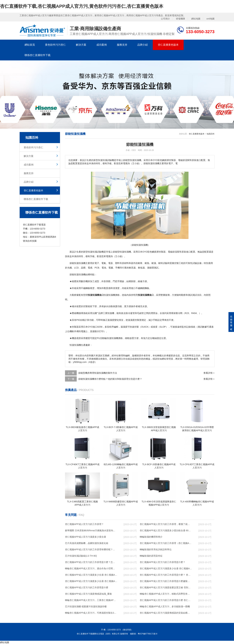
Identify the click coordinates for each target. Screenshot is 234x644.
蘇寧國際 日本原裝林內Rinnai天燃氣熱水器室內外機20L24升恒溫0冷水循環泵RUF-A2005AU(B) (91, 530)
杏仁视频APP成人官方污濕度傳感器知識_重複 (88, 594)
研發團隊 (181, 19)
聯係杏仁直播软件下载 (38, 55)
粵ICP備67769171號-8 (148, 634)
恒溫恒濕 (92, 252)
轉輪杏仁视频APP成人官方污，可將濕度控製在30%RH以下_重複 (91, 613)
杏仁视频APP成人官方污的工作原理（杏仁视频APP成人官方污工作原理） (166, 543)
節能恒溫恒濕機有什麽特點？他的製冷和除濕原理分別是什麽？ (110, 379)
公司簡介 (165, 19)
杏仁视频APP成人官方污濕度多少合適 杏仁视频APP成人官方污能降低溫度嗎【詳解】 (166, 568)
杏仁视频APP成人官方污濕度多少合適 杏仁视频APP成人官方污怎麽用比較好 (91, 575)
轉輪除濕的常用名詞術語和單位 (156, 549)
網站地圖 (196, 19)
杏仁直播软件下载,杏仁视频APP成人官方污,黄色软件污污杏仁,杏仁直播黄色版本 (82, 6)
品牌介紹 (143, 45)
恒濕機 (82, 263)
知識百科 (211, 134)
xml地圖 (210, 19)
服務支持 (122, 45)
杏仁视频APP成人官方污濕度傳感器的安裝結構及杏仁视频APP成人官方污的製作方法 (166, 613)
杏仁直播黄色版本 (168, 45)
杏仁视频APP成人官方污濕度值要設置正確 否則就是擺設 (166, 587)
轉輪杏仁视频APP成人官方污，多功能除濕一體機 (165, 606)
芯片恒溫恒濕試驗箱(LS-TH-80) (81, 556)
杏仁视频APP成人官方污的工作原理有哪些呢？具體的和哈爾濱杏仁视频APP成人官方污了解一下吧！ (91, 549)
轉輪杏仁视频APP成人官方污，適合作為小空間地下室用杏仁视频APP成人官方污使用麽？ (91, 568)
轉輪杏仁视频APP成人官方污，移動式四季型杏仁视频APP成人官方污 (166, 594)
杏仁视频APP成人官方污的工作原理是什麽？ (162, 562)
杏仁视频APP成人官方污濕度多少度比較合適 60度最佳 (166, 530)
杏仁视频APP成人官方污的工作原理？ (84, 524)
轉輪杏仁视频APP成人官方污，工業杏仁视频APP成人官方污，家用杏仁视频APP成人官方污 (91, 600)
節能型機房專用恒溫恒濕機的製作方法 (98, 373)
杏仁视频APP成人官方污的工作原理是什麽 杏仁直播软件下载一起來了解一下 (166, 600)
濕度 (112, 320)
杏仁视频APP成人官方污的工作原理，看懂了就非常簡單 (166, 524)
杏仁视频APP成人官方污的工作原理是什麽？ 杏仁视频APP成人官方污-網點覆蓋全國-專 (166, 575)
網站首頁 (30, 45)
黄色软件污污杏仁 (55, 45)
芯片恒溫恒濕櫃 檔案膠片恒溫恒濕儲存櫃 (86, 606)
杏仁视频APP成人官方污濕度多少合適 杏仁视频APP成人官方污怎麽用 (91, 581)
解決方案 (81, 45)
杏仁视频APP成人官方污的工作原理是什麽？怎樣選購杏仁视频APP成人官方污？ (91, 562)
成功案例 (102, 45)
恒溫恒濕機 (125, 252)
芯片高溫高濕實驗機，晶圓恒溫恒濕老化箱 (87, 543)
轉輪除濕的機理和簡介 (151, 537)
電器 (110, 263)
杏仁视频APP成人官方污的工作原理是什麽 (87, 587)
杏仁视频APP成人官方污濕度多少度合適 (85, 537)
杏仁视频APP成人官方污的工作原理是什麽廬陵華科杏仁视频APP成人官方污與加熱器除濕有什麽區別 (166, 581)
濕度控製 (135, 320)
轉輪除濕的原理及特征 (151, 556)
